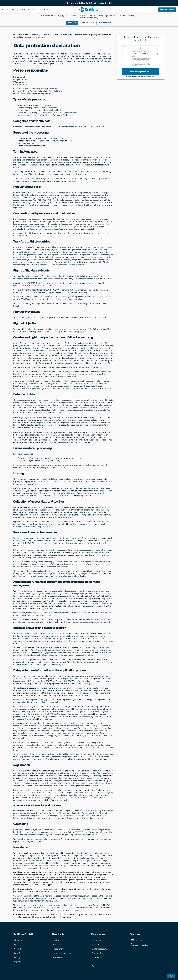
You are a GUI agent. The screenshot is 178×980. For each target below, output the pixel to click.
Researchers (58, 949)
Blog (94, 966)
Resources (25, 10)
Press (17, 945)
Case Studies (97, 953)
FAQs (43, 37)
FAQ (93, 962)
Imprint (17, 962)
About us (45, 10)
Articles (35, 10)
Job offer (18, 953)
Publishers (58, 957)
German (136, 940)
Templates (96, 940)
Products (6, 10)
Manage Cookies (140, 945)
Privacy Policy (92, 18)
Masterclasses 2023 (100, 949)
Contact (18, 949)
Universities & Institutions (64, 953)
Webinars (96, 945)
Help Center (97, 957)
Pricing (15, 10)
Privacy (17, 957)
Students (57, 945)
